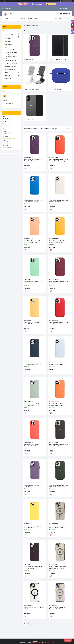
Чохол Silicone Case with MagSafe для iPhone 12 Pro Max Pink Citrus (33, 445)
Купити (25, 168)
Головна (7, 18)
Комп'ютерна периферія (10, 70)
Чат (68, 640)
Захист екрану (8, 78)
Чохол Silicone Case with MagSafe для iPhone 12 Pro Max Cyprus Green (58, 486)
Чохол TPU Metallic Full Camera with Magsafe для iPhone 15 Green (58, 567)
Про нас (14, 18)
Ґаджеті (6, 73)
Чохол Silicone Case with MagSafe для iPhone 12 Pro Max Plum (58, 282)
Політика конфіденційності (49, 643)
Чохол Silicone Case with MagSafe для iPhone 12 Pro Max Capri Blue (33, 201)
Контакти (22, 18)
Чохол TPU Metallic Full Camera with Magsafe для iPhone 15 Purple (58, 608)
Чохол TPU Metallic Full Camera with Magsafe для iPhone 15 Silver (58, 527)
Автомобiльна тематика (10, 67)
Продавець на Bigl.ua (37, 641)
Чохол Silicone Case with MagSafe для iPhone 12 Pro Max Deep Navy (33, 364)
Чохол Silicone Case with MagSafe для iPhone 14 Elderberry (33, 567)
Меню (5, 31)
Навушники (7, 75)
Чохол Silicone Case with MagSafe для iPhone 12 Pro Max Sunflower (58, 242)
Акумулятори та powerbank (8, 38)
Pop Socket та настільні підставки (32, 89)
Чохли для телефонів (29, 59)
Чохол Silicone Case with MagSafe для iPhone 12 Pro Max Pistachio (33, 282)
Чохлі (6, 47)
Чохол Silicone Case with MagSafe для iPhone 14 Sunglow (33, 323)
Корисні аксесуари (9, 34)
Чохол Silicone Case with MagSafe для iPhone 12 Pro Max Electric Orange (58, 160)
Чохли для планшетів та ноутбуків (58, 59)
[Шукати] (56, 18)
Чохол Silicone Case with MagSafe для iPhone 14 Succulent (33, 404)
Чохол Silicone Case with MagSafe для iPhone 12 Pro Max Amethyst (33, 160)
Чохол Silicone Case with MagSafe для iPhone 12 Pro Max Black (58, 445)
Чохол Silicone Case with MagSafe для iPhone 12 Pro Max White (58, 201)
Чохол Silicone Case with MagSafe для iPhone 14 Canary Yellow (33, 527)
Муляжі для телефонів (30, 119)
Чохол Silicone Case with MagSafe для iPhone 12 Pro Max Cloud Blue (58, 364)
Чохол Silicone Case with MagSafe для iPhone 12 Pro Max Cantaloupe (33, 242)
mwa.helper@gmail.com (9, 139)
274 (35, 624)
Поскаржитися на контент (37, 643)
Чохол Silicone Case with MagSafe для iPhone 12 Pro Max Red (58, 323)
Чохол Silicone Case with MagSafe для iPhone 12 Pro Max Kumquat (58, 404)
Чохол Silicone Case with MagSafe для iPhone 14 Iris (33, 486)
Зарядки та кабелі (9, 44)
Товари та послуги (29, 25)
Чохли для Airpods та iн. (55, 89)
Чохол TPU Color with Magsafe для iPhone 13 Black (34, 608)
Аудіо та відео (8, 41)
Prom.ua (44, 640)
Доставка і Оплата (33, 18)
